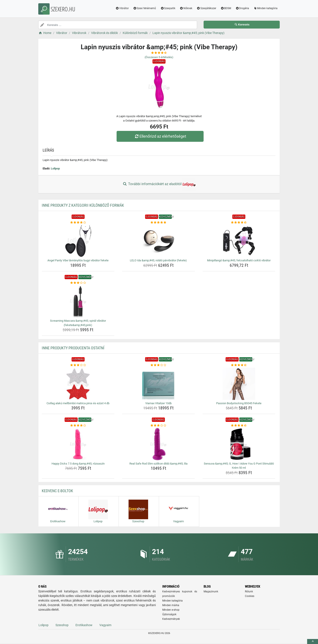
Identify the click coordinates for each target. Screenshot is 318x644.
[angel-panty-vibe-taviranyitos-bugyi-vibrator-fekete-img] (78, 241)
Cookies (250, 596)
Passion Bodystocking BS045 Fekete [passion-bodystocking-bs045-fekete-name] (239, 403)
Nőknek (186, 8)
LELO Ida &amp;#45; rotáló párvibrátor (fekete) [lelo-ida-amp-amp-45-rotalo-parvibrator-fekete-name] (158, 260)
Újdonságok (169, 614)
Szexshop (62, 625)
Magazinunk (211, 592)
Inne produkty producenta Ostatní (73, 348)
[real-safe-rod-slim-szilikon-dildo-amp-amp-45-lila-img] (158, 444)
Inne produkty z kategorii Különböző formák (83, 205)
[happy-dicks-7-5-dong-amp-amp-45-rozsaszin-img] (78, 444)
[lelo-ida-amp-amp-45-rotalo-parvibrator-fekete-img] (158, 241)
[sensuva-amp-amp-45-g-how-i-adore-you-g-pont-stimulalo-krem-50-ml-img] (239, 444)
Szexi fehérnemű (145, 8)
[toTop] (313, 641)
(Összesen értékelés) (159, 57)
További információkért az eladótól (159, 184)
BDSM (226, 8)
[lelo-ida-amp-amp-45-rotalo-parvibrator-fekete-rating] (158, 223)
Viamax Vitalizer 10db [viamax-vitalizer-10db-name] (158, 403)
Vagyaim (105, 625)
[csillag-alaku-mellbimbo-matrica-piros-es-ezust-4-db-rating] (78, 365)
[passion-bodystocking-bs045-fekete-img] (239, 384)
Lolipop (55, 168)
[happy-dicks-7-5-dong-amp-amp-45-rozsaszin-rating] (78, 426)
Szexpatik (168, 8)
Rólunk (249, 592)
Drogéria (242, 8)
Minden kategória (265, 8)
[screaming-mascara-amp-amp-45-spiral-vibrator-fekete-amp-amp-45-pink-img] (78, 301)
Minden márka (171, 605)
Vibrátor (122, 8)
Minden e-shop (171, 610)
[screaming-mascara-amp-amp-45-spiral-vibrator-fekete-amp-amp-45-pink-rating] (78, 283)
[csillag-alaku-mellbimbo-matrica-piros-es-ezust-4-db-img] (78, 384)
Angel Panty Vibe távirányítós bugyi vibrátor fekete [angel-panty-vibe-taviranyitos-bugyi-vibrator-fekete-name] (78, 260)
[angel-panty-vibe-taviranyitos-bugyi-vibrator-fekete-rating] (78, 223)
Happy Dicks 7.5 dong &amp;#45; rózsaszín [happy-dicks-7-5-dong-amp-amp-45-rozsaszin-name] (78, 464)
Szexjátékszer (206, 8)
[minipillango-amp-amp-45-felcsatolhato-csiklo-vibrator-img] (239, 241)
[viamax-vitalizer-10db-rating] (158, 365)
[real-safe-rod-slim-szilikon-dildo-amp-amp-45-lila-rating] (158, 426)
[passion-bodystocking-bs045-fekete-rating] (239, 365)
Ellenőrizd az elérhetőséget (160, 136)
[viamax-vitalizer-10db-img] (158, 384)
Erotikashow (84, 625)
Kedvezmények (171, 619)
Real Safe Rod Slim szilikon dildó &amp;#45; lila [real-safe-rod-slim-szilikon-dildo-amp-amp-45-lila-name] (158, 464)
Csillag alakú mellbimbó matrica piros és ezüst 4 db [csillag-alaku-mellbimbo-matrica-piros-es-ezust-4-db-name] (78, 403)
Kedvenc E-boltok (57, 491)
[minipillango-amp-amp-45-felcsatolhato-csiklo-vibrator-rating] (239, 223)
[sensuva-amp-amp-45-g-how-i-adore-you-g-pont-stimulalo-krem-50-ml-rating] (239, 426)
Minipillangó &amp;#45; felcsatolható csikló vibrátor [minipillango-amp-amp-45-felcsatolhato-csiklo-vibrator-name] (239, 260)
